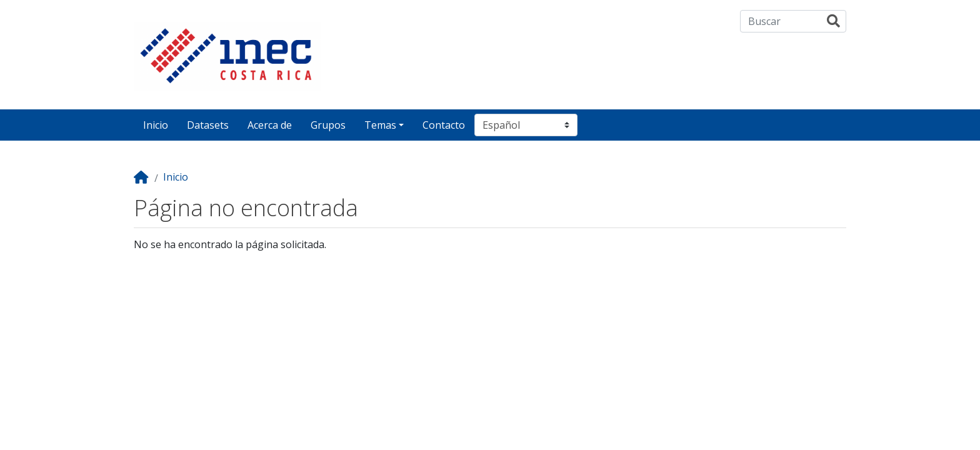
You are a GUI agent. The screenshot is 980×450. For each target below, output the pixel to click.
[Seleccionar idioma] (526, 125)
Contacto (444, 125)
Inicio (156, 125)
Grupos (328, 125)
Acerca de (270, 125)
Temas (380, 125)
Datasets (208, 125)
